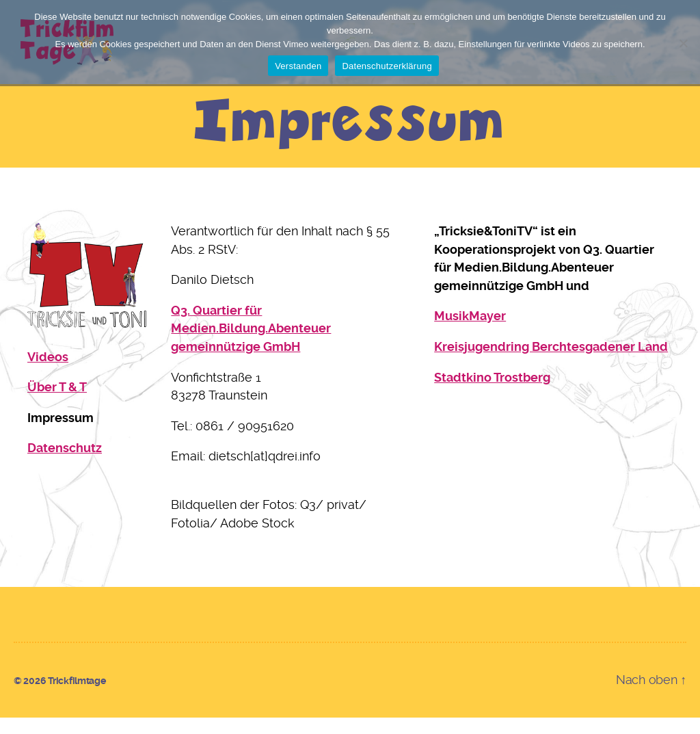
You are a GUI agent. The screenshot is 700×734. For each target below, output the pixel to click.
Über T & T (57, 403)
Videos (48, 372)
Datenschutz (65, 464)
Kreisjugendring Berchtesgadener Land (551, 362)
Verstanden (298, 66)
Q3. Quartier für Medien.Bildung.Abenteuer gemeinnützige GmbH (251, 344)
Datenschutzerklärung (387, 66)
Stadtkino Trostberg (492, 393)
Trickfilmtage (77, 697)
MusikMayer (470, 332)
